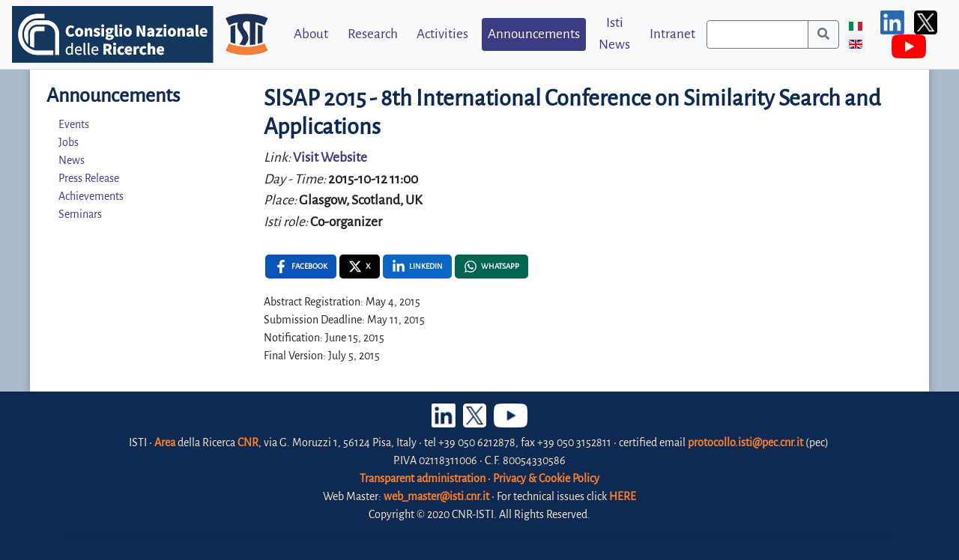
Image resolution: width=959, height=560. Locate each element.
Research (373, 34)
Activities (442, 34)
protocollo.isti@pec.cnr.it (745, 442)
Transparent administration (423, 478)
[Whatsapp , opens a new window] (491, 267)
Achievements (91, 196)
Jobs (69, 142)
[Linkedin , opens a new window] (417, 267)
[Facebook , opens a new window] (301, 267)
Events (74, 124)
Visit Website (330, 158)
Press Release (89, 178)
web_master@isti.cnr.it (436, 496)
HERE (623, 496)
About (311, 34)
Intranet (672, 34)
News (72, 160)
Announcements (534, 34)
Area (165, 442)
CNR (248, 442)
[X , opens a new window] (360, 267)
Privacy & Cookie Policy (546, 478)
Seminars (80, 214)
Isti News (614, 34)
